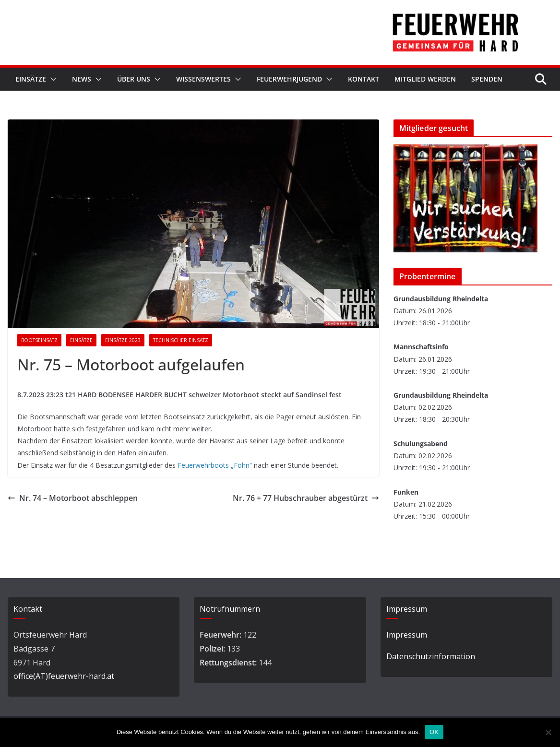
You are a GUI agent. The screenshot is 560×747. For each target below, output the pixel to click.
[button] (51, 79)
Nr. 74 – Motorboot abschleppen (73, 498)
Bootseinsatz (39, 340)
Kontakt (363, 79)
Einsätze (31, 79)
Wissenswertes (203, 79)
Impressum (407, 635)
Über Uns (134, 79)
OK (434, 732)
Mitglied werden (425, 79)
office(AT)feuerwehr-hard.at (64, 676)
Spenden (487, 79)
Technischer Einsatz (181, 340)
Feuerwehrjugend (289, 79)
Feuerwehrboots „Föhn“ (215, 465)
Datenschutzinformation (431, 656)
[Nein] (548, 732)
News (82, 79)
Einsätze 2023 (123, 340)
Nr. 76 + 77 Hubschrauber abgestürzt (306, 498)
